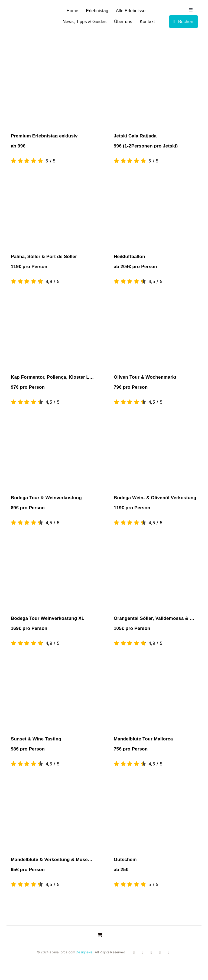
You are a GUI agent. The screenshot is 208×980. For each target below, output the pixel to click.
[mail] (168, 953)
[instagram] (142, 953)
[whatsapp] (160, 953)
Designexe (84, 952)
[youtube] (151, 953)
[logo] (26, 13)
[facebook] (134, 953)
